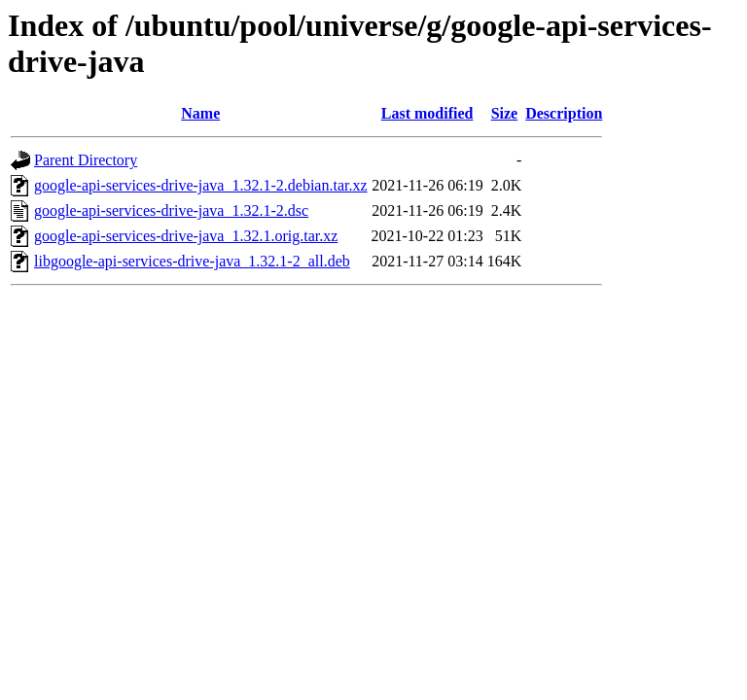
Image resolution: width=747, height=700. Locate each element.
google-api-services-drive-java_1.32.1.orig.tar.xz (186, 236)
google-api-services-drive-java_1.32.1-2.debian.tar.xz (201, 185)
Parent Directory (86, 160)
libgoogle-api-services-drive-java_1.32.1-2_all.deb (192, 261)
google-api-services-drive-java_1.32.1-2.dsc (171, 210)
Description (564, 113)
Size (505, 113)
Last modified (427, 113)
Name (200, 113)
